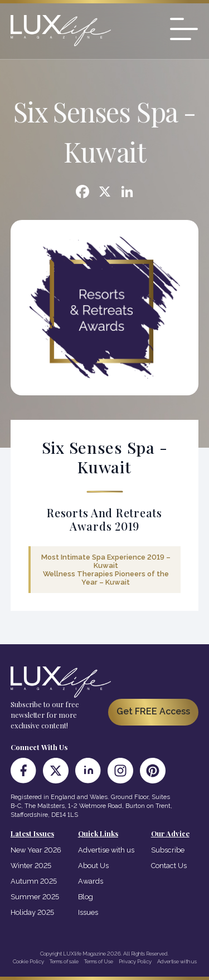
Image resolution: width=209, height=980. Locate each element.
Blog (86, 897)
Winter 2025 (31, 866)
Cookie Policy (28, 961)
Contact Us (169, 866)
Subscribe (168, 850)
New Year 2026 (36, 850)
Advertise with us (106, 850)
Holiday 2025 (32, 912)
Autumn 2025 (34, 881)
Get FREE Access (153, 711)
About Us (93, 866)
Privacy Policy (135, 961)
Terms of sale (64, 961)
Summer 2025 (35, 897)
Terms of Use (99, 961)
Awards (91, 881)
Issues (88, 912)
